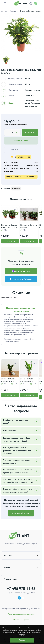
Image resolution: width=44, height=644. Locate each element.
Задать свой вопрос (21, 513)
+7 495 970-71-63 (21, 589)
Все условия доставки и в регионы (21, 177)
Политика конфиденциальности (21, 614)
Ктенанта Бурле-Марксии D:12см (9, 226)
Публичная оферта (21, 620)
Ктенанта (14, 11)
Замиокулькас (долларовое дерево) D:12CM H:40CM (9, 380)
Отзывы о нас (24, 157)
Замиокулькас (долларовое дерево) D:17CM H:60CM (28, 380)
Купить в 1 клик (21, 141)
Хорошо (22, 640)
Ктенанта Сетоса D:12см (28, 226)
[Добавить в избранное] (21, 150)
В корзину (30, 133)
